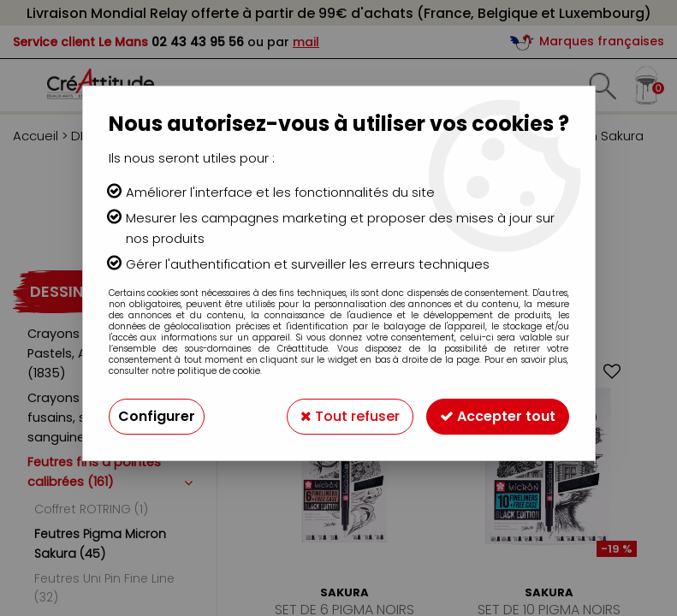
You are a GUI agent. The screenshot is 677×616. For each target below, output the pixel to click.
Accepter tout (498, 416)
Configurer (157, 416)
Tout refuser (350, 416)
